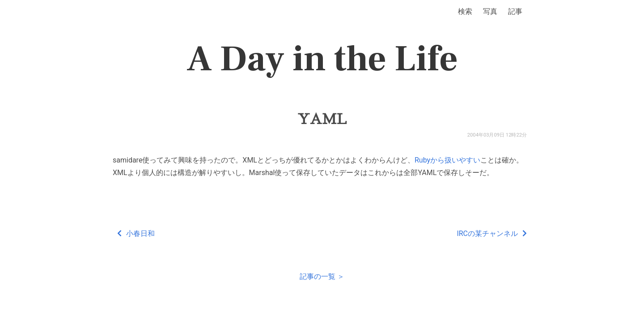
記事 (515, 11)
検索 (465, 11)
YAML (322, 119)
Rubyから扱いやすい (447, 160)
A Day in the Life (322, 59)
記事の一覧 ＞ (322, 276)
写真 (490, 11)
